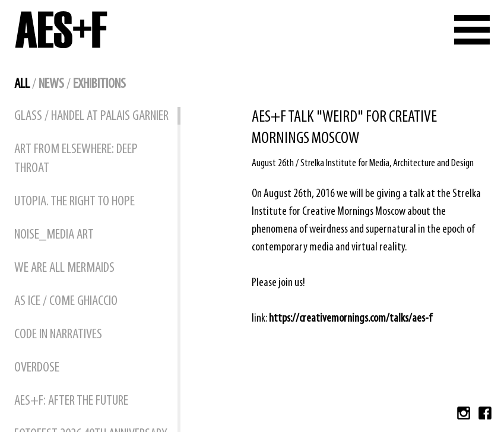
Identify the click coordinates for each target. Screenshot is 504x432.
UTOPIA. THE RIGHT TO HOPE (75, 202)
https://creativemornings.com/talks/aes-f (351, 319)
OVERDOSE (37, 368)
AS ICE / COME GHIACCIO (66, 301)
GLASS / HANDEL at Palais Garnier (91, 116)
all (22, 84)
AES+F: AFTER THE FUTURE (71, 401)
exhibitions (99, 84)
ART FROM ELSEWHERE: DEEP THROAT (76, 159)
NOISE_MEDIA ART (54, 235)
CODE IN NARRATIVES (58, 335)
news (51, 84)
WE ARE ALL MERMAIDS (64, 268)
